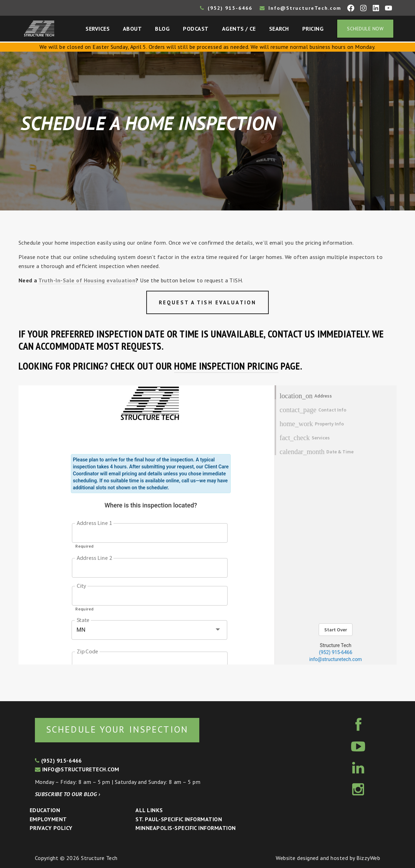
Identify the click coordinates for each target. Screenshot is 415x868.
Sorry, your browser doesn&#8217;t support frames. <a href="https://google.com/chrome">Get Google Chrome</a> (207, 525)
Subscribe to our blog (68, 794)
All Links (149, 810)
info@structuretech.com (77, 769)
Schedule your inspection (117, 729)
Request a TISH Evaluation (207, 302)
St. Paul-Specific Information (179, 819)
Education (45, 810)
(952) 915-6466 (226, 8)
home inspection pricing (226, 366)
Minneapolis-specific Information (186, 828)
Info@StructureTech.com (301, 8)
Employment (48, 819)
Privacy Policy (51, 828)
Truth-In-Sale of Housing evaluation (87, 280)
